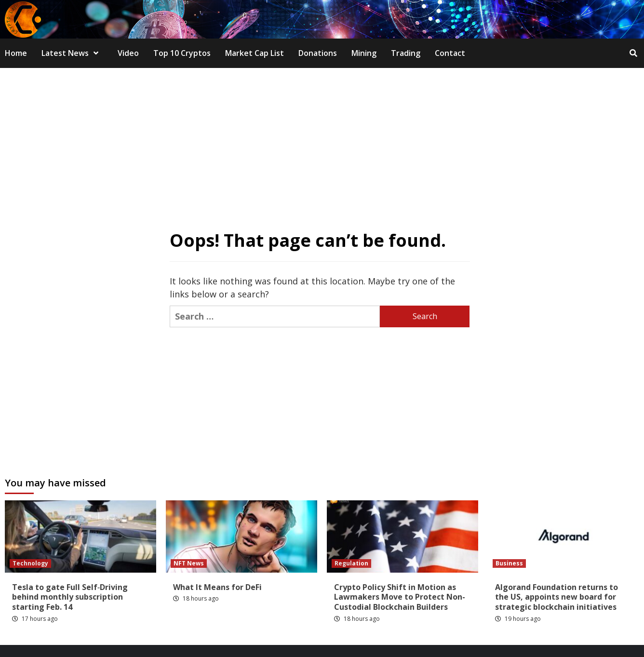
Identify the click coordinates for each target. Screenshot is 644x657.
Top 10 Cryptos (182, 53)
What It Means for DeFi (217, 587)
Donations (318, 53)
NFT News (189, 563)
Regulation (351, 563)
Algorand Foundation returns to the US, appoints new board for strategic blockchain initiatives (557, 597)
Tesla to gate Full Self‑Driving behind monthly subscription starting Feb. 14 (70, 597)
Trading (406, 53)
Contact (450, 53)
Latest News (72, 53)
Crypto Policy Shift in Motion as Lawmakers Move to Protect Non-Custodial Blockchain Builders (400, 597)
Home (16, 53)
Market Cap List (255, 53)
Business (509, 563)
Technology (30, 563)
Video (128, 53)
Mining (364, 53)
